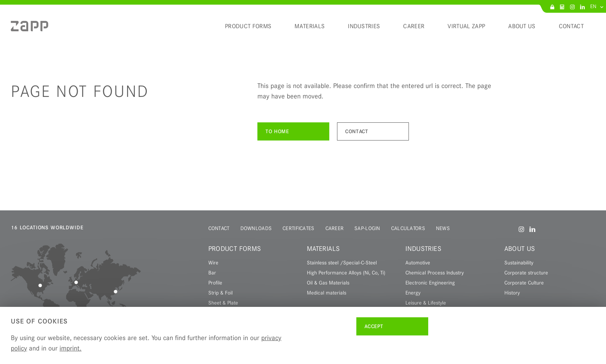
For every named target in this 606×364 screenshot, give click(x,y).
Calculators (408, 228)
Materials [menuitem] (310, 26)
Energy (413, 293)
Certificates (298, 228)
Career (335, 228)
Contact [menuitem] (571, 26)
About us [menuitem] (522, 26)
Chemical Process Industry (435, 273)
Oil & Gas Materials (328, 283)
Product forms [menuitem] (248, 26)
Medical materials (327, 293)
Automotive (418, 262)
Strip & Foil (220, 293)
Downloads (256, 228)
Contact (357, 131)
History (512, 293)
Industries (423, 249)
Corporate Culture (524, 283)
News (443, 228)
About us (520, 249)
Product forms (235, 249)
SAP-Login (367, 228)
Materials (323, 249)
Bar (212, 273)
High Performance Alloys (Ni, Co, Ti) (346, 273)
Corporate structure (526, 273)
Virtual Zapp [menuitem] (466, 26)
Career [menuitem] (414, 26)
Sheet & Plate (223, 303)
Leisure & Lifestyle (426, 303)
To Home (277, 131)
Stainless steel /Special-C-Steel (342, 262)
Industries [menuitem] (364, 26)
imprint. (71, 348)
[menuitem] (30, 29)
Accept (374, 326)
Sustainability (519, 262)
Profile (215, 283)
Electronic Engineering (430, 283)
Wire (213, 262)
